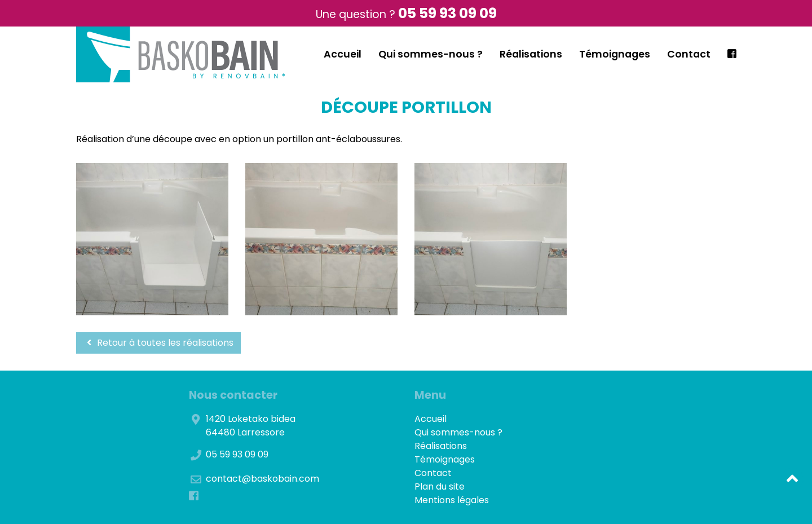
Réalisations (531, 54)
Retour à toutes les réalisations (158, 343)
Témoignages (615, 54)
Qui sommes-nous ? (431, 54)
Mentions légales (452, 500)
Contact (689, 54)
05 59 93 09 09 (447, 13)
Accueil (343, 54)
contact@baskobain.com (262, 479)
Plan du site (440, 486)
